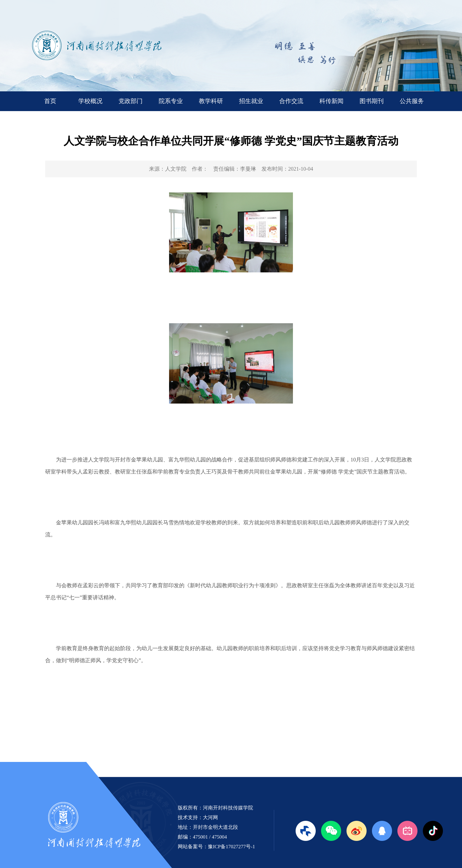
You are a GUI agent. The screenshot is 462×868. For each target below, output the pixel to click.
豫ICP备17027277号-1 (232, 847)
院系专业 (171, 101)
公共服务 (412, 101)
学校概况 (90, 101)
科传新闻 (331, 101)
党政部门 (131, 101)
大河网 (210, 817)
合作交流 (291, 101)
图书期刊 (372, 101)
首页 (50, 101)
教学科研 (211, 101)
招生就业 (251, 101)
